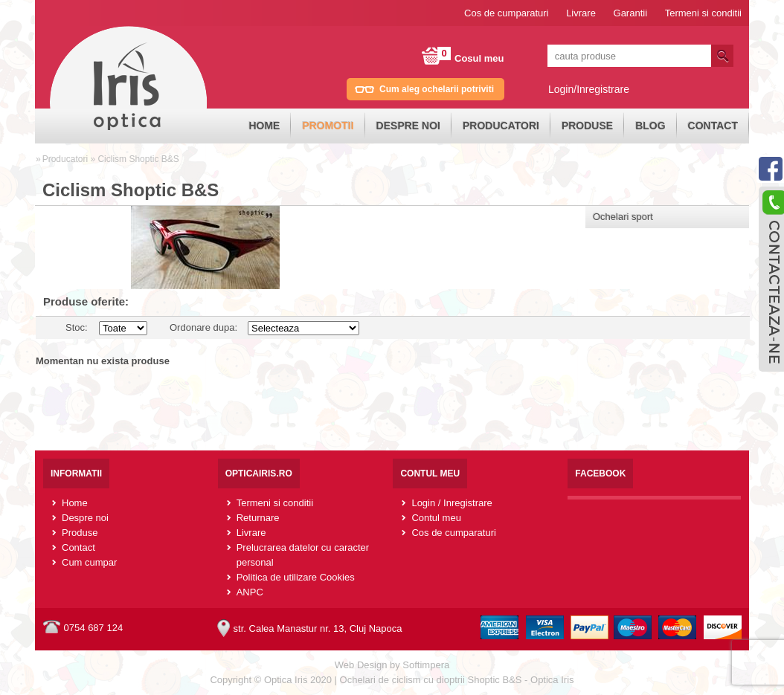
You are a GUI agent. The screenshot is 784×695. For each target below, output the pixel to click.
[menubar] (493, 126)
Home (264, 126)
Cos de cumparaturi (506, 13)
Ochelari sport (623, 217)
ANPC (250, 592)
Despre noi (408, 126)
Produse (587, 126)
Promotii (328, 126)
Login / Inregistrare (452, 503)
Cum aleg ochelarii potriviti (437, 89)
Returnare (258, 518)
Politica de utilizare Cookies (296, 577)
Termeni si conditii (703, 13)
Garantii (631, 13)
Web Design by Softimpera (392, 665)
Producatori (501, 126)
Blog (650, 126)
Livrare (581, 13)
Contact (713, 126)
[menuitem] (264, 126)
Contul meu (436, 518)
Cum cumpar (89, 562)
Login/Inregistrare (589, 89)
